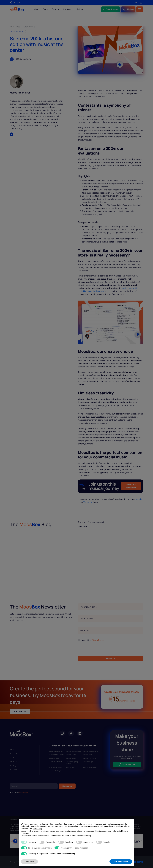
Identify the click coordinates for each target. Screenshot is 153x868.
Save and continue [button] (121, 861)
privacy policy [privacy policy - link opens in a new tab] (102, 824)
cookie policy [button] (37, 829)
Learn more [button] (29, 861)
